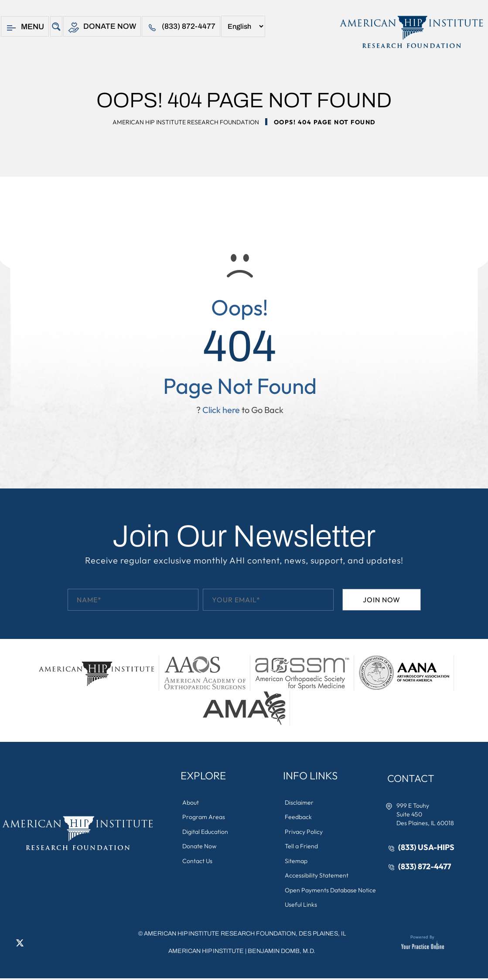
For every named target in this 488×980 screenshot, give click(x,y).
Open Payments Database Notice (331, 891)
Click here (221, 410)
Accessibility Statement (317, 877)
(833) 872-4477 (181, 28)
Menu (25, 28)
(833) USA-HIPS (427, 848)
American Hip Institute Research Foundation (186, 122)
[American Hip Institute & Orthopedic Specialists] (411, 32)
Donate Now (102, 28)
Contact (412, 779)
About (191, 802)
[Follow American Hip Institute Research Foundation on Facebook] (7, 944)
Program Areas (204, 817)
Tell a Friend (302, 847)
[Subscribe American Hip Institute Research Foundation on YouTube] (59, 944)
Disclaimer (300, 802)
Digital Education (206, 832)
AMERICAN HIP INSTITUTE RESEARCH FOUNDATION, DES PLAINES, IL (245, 935)
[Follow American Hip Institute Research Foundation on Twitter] (20, 944)
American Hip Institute (206, 953)
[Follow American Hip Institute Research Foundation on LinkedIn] (33, 944)
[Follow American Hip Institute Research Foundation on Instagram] (46, 944)
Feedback (299, 817)
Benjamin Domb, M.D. (282, 953)
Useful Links (301, 906)
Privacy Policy (304, 832)
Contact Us (198, 862)
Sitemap (297, 862)
